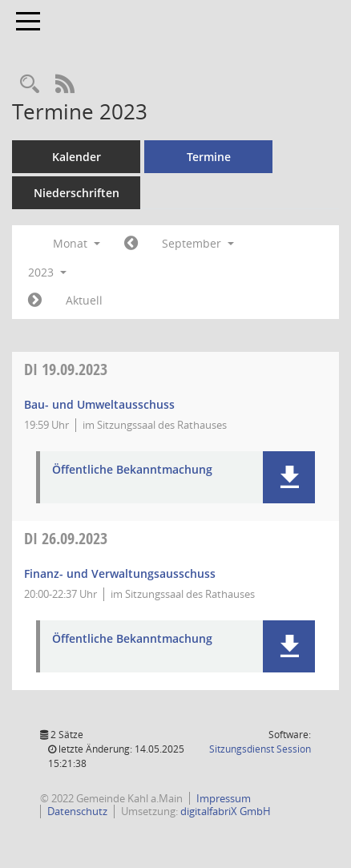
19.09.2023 (66, 369)
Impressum (224, 798)
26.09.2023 (66, 538)
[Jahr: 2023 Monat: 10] (35, 301)
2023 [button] (47, 272)
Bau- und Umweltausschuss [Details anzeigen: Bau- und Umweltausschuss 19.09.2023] (99, 404)
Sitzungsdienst (260, 749)
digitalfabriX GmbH (226, 811)
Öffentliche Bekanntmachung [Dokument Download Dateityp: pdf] (132, 470)
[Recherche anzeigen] (30, 85)
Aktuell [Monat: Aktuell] (84, 300)
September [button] (198, 243)
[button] (289, 477)
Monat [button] (77, 243)
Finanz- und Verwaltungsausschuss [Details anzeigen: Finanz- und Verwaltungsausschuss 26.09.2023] (120, 573)
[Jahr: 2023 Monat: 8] (131, 244)
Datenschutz (77, 811)
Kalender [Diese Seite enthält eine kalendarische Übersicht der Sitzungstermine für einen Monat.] (77, 157)
